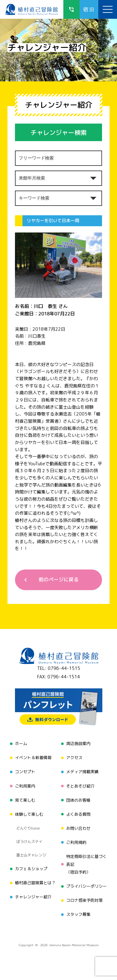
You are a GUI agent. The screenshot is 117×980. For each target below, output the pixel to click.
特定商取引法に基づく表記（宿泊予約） (86, 864)
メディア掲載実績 (82, 772)
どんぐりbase (28, 828)
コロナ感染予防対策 (84, 900)
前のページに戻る (59, 579)
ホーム (21, 743)
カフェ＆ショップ (31, 869)
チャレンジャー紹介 (33, 897)
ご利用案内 (25, 786)
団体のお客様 (78, 800)
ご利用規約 (76, 842)
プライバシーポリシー (86, 886)
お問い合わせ (78, 828)
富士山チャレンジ (31, 855)
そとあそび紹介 (80, 786)
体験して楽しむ (29, 814)
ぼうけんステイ (29, 842)
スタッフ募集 (78, 914)
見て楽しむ (25, 800)
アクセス (74, 758)
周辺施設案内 (78, 743)
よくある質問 (78, 814)
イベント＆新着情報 (33, 758)
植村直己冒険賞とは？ (35, 883)
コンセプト (25, 772)
